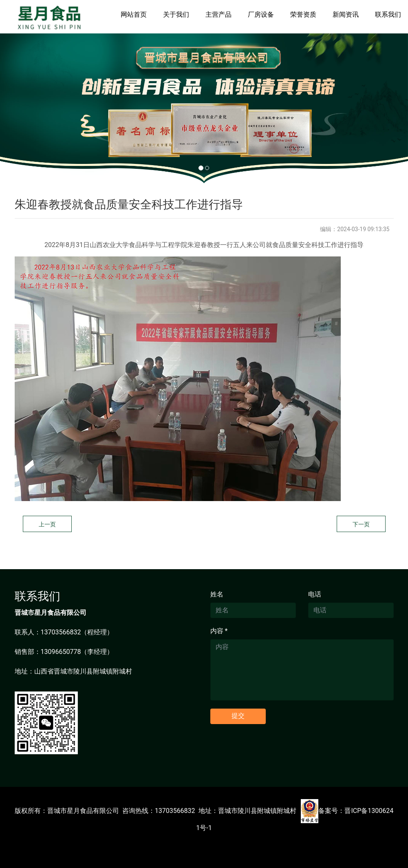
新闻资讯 (346, 14)
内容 (219, 631)
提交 (238, 716)
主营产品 (218, 14)
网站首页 (134, 14)
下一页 (361, 524)
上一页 (47, 524)
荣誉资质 (303, 14)
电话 (315, 594)
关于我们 (176, 14)
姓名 (217, 594)
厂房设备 (261, 14)
